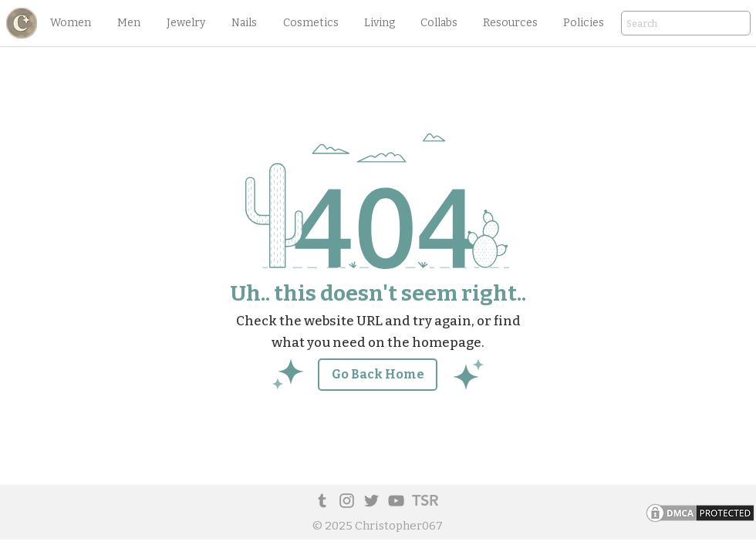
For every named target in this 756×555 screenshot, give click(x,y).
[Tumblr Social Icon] (322, 501)
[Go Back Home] (378, 375)
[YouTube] (396, 501)
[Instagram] (347, 501)
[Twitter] (371, 501)
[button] (70, 23)
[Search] (664, 24)
